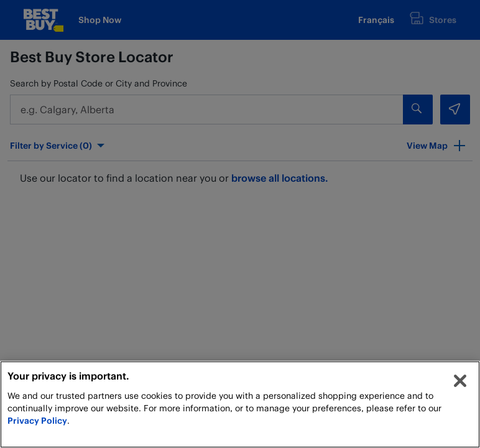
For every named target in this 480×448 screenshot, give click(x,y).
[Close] (460, 381)
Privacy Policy (37, 420)
